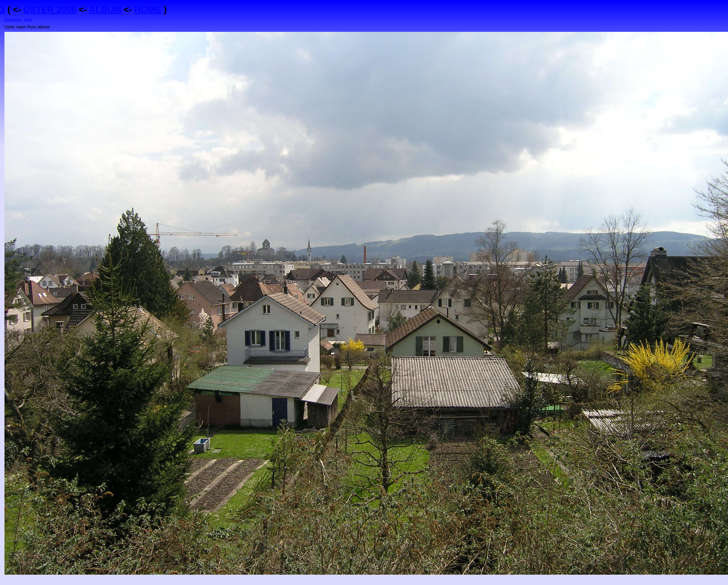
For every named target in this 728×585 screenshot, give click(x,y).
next (28, 19)
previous (13, 19)
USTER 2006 (50, 9)
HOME (148, 9)
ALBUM (105, 9)
